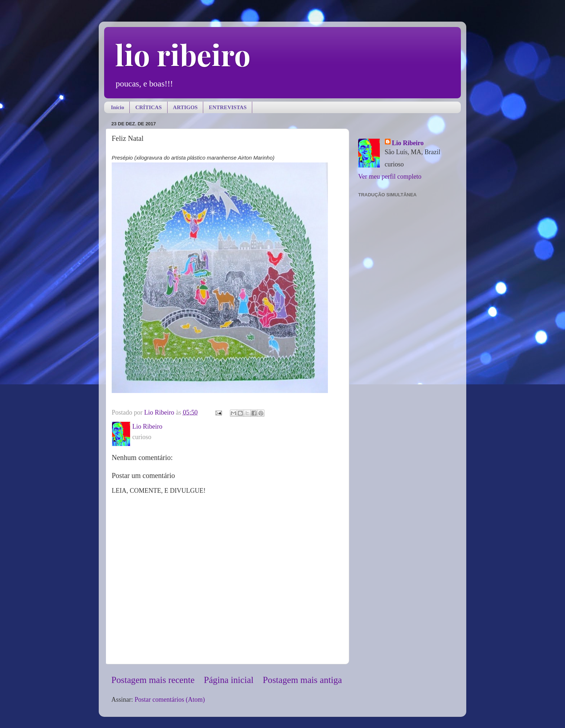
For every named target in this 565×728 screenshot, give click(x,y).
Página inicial (229, 680)
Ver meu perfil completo (390, 177)
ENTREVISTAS (228, 107)
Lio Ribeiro (408, 143)
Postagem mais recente (153, 680)
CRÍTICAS (148, 107)
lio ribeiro (183, 54)
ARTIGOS (185, 107)
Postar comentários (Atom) (170, 700)
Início (118, 107)
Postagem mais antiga (302, 680)
